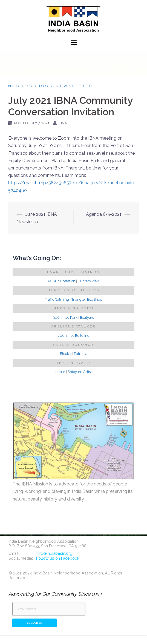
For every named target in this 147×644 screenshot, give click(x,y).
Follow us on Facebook (58, 558)
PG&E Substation (62, 281)
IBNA (63, 123)
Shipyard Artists (80, 372)
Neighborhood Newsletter (51, 86)
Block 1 (66, 354)
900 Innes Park (65, 317)
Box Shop (95, 299)
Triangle (78, 299)
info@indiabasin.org (54, 553)
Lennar (59, 372)
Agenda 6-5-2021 (104, 214)
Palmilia (81, 354)
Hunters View (89, 281)
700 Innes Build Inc (73, 336)
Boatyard (87, 317)
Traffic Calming (57, 299)
